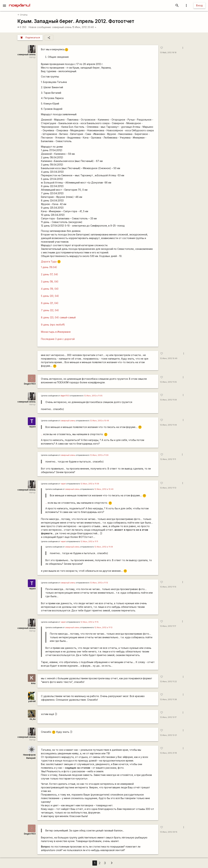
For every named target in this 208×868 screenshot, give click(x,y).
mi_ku (33, 719)
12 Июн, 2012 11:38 (168, 700)
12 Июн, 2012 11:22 (168, 682)
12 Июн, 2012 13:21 (168, 735)
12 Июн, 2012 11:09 (168, 400)
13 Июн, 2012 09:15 (169, 832)
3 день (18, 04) (50, 281)
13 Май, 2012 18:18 (168, 53)
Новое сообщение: (40, 27)
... (42, 434)
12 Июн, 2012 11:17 (168, 626)
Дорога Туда (51, 261)
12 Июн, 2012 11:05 (168, 382)
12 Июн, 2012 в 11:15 (90, 622)
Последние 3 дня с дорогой (58, 339)
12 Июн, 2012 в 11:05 (93, 396)
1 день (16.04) (49, 267)
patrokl (32, 701)
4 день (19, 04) (50, 289)
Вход (199, 5)
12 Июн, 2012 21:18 (168, 753)
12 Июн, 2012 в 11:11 (89, 542)
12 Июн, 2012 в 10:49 (99, 421)
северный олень (62, 27)
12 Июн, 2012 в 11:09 (99, 455)
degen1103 (65, 396)
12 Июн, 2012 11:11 (168, 459)
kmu (33, 683)
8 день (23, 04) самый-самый (58, 317)
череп (32, 427)
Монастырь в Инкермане (56, 332)
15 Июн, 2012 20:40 (84, 27)
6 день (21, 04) (50, 303)
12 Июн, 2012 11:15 (168, 587)
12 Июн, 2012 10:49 (169, 358)
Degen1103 (30, 384)
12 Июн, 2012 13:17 (168, 717)
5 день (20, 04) (50, 296)
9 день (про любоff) (53, 325)
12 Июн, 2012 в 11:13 (99, 583)
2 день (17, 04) (50, 274)
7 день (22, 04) (50, 310)
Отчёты (23, 15)
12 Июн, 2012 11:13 (168, 488)
